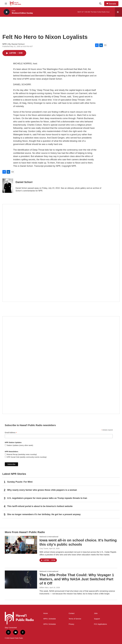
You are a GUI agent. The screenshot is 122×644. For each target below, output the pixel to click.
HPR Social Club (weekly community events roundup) (26, 457)
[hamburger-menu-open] (6, 4)
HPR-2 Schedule (50, 624)
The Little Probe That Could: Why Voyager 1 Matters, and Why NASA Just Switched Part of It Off (77, 579)
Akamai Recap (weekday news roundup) (22, 454)
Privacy (71, 624)
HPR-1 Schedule (50, 619)
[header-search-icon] (100, 4)
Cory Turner (44, 548)
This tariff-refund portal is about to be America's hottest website (40, 506)
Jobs (96, 613)
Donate (112, 4)
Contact (72, 613)
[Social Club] (61, 365)
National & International (49, 537)
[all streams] (118, 12)
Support (97, 619)
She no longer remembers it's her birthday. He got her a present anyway (44, 514)
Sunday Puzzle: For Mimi (20, 482)
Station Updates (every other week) (20, 445)
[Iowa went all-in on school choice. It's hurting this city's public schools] (21, 545)
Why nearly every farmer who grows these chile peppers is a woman (42, 490)
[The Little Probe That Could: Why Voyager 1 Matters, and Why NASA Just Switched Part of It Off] (21, 579)
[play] (7, 12)
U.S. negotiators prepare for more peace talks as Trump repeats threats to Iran (47, 498)
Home (46, 613)
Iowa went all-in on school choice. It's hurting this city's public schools (78, 542)
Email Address (11, 433)
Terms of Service (75, 619)
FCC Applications (100, 624)
